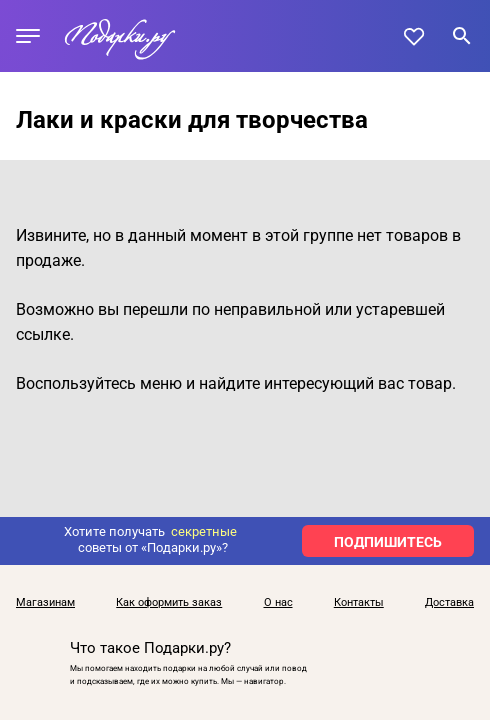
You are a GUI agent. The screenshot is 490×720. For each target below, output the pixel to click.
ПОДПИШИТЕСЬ (388, 542)
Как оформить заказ (169, 603)
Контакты (359, 603)
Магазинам (45, 603)
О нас (278, 603)
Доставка (449, 603)
